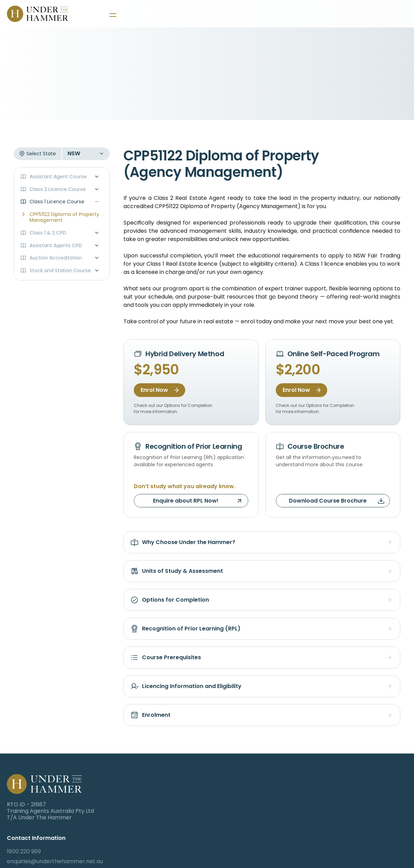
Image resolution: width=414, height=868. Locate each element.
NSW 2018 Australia (168, 817)
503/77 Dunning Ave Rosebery (184, 811)
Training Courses (370, 791)
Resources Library (371, 851)
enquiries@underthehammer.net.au (190, 801)
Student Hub (364, 801)
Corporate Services (374, 811)
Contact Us (363, 831)
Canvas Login (283, 791)
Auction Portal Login (293, 811)
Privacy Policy (366, 841)
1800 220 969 (159, 791)
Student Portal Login (293, 801)
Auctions (359, 821)
